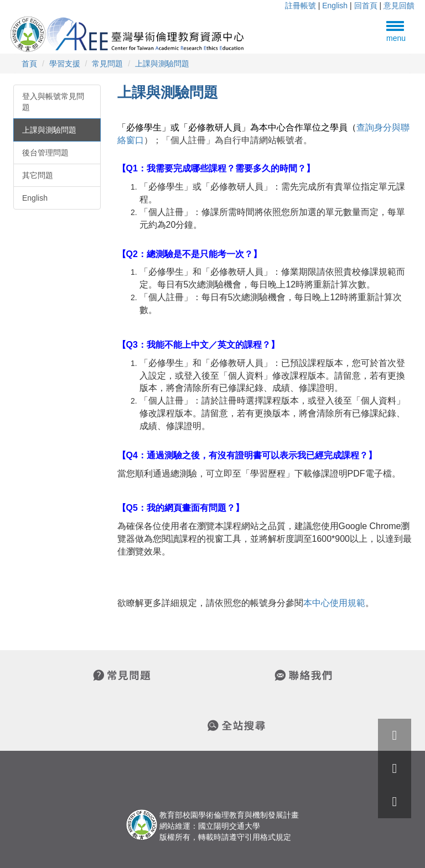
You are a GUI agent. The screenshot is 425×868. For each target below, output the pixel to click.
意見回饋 (399, 6)
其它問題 (38, 175)
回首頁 (366, 6)
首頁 (29, 64)
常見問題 (107, 64)
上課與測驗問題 (162, 64)
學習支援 (65, 64)
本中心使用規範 (334, 603)
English (335, 6)
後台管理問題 (45, 153)
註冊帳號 (300, 6)
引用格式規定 (268, 837)
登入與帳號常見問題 (53, 102)
